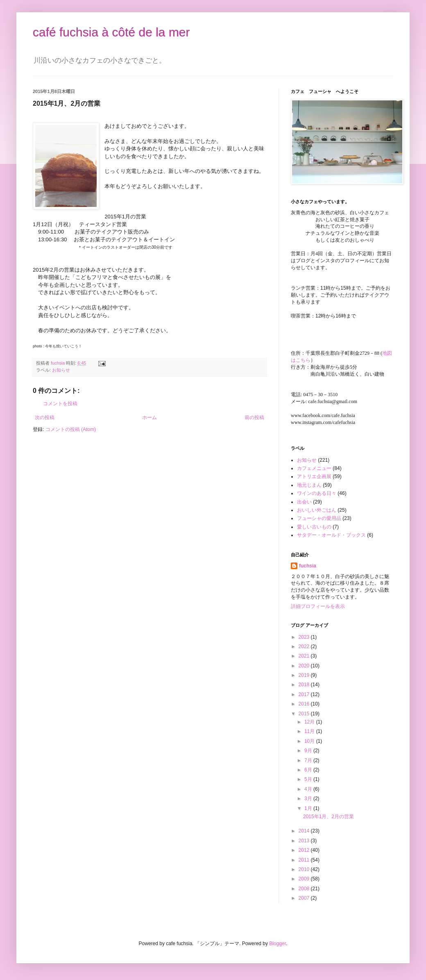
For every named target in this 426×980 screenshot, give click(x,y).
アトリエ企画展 (314, 476)
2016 (305, 704)
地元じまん (309, 485)
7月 (309, 760)
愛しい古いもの (314, 527)
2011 (305, 860)
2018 (305, 685)
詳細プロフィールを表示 (318, 606)
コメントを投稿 (60, 404)
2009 (305, 879)
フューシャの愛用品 (319, 518)
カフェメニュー (314, 468)
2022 (305, 647)
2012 (305, 850)
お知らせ (61, 370)
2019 (305, 675)
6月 (309, 770)
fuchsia (308, 566)
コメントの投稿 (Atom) (71, 429)
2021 (305, 656)
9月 (309, 751)
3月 (309, 799)
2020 (305, 666)
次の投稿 (45, 417)
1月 (309, 808)
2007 (305, 898)
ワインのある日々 (317, 493)
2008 (305, 889)
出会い (304, 502)
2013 (305, 841)
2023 (305, 637)
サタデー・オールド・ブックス (331, 535)
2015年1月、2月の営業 (329, 817)
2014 (305, 831)
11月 (310, 731)
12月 (310, 722)
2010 (305, 869)
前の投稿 (254, 417)
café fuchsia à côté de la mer (111, 32)
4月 (309, 789)
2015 (305, 714)
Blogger (278, 944)
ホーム (150, 417)
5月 (309, 779)
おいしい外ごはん (317, 510)
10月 (310, 741)
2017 (305, 694)
